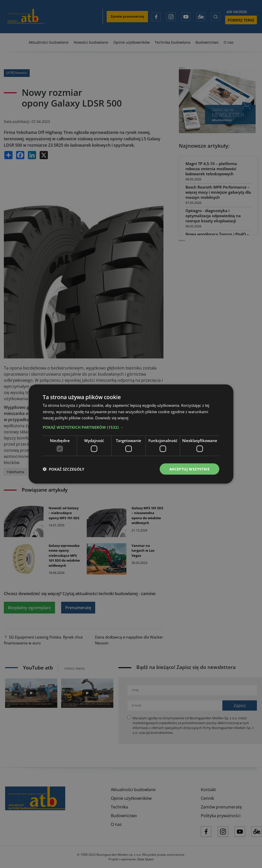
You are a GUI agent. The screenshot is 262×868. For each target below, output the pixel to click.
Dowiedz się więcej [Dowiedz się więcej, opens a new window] (112, 418)
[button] (131, 427)
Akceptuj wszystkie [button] (189, 469)
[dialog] (131, 434)
